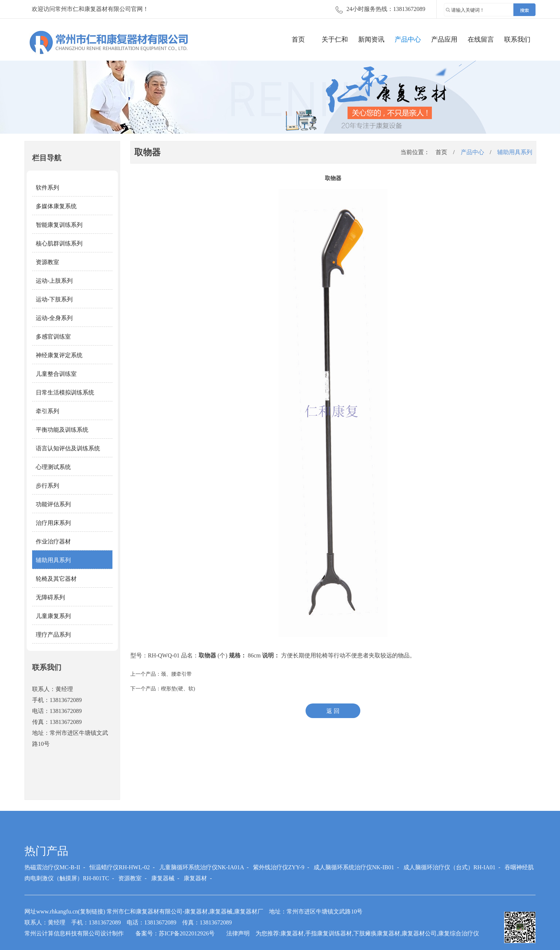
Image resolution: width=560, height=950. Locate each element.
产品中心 (408, 39)
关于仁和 (335, 39)
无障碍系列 (50, 597)
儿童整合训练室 (56, 374)
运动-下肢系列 (54, 299)
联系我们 (517, 39)
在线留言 (481, 39)
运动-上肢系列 (54, 281)
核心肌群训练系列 (59, 243)
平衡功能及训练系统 (62, 430)
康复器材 (195, 878)
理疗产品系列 (53, 635)
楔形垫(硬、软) (178, 689)
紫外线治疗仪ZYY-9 (279, 867)
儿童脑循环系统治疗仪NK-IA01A (202, 867)
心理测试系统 (53, 467)
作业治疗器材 (53, 541)
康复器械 (163, 878)
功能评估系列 (53, 504)
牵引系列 (47, 411)
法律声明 (238, 933)
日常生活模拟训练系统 (65, 392)
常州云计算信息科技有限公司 (62, 933)
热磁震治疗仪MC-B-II (52, 867)
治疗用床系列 (53, 523)
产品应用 (444, 39)
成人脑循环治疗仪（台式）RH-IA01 (449, 867)
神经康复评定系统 (59, 355)
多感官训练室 (53, 337)
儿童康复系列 (53, 616)
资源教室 (47, 262)
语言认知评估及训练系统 (68, 448)
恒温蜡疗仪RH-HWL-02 (120, 867)
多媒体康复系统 (56, 206)
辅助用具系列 (53, 560)
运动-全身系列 (54, 318)
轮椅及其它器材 (56, 579)
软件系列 (47, 188)
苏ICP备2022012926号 (187, 933)
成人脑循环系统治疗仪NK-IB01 (354, 867)
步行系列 (47, 486)
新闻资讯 (371, 39)
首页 (298, 39)
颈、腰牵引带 (176, 674)
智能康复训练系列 (59, 225)
